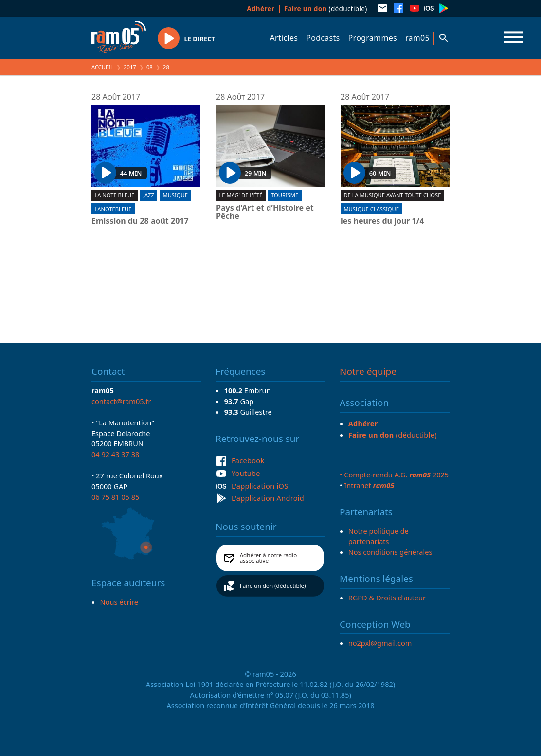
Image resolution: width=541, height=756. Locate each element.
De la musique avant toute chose (392, 195)
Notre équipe (368, 371)
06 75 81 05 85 (115, 497)
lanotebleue (113, 209)
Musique (175, 195)
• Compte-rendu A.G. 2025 (394, 475)
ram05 (417, 38)
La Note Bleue (114, 195)
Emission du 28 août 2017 (140, 221)
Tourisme (285, 195)
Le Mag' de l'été (241, 195)
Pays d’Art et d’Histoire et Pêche (265, 212)
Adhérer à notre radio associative (269, 558)
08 (150, 67)
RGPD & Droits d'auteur (387, 598)
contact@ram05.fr (121, 401)
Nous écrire (119, 602)
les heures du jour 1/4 (382, 221)
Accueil (102, 67)
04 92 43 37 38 (115, 454)
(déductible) (326, 9)
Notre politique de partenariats (379, 536)
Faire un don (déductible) (273, 586)
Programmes (373, 38)
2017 (130, 67)
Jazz (149, 195)
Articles (284, 38)
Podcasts (323, 38)
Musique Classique (371, 209)
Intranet (369, 485)
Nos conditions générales (390, 552)
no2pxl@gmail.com (380, 643)
